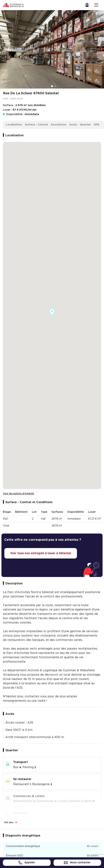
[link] (88, 5)
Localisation (14, 125)
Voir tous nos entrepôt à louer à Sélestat (41, 553)
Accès (73, 125)
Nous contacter (77, 863)
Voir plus (11, 822)
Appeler (27, 863)
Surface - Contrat (36, 125)
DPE (97, 125)
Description (59, 125)
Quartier (85, 125)
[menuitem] (87, 5)
